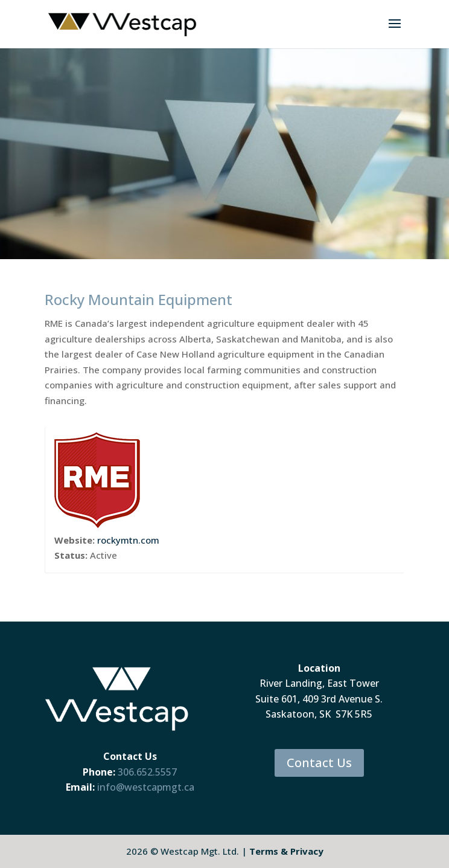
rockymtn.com (128, 540)
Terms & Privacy (286, 851)
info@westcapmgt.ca (146, 787)
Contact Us (319, 763)
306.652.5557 (147, 772)
